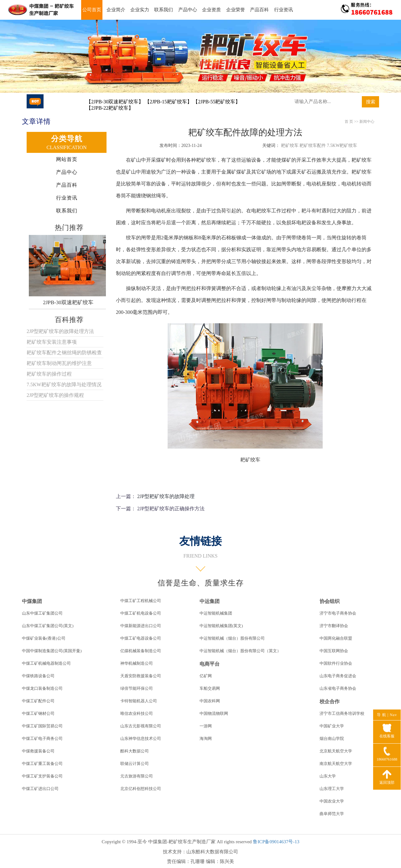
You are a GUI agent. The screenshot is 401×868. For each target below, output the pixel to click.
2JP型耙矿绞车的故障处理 (166, 496)
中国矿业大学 (332, 726)
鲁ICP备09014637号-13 (276, 842)
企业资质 (211, 10)
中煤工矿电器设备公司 (141, 638)
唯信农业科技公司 (137, 713)
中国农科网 (210, 701)
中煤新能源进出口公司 (141, 626)
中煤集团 (32, 601)
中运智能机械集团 (216, 613)
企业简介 (116, 10)
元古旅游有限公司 (137, 776)
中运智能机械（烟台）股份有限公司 (232, 638)
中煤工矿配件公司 (38, 701)
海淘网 (206, 738)
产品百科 (259, 10)
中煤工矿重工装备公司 (42, 764)
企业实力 (140, 10)
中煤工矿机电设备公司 (141, 613)
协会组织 (330, 601)
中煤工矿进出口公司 (40, 789)
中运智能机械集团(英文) (221, 626)
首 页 (349, 122)
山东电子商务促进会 (338, 676)
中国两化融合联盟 (336, 638)
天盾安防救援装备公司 (141, 676)
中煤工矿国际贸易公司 (42, 726)
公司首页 (92, 10)
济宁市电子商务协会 (338, 613)
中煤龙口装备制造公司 (42, 688)
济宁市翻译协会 (334, 626)
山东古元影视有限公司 (141, 726)
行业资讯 (284, 10)
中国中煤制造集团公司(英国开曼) (52, 651)
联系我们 (164, 10)
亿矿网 (206, 676)
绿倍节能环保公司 (137, 688)
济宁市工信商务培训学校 (342, 713)
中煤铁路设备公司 (38, 676)
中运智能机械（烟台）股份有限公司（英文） (240, 651)
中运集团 (210, 601)
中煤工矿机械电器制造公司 (46, 663)
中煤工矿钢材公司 (38, 713)
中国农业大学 (332, 801)
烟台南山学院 (332, 738)
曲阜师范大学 (332, 814)
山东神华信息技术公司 (141, 738)
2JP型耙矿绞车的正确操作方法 (171, 509)
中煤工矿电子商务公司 (42, 738)
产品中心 (188, 10)
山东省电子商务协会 (338, 688)
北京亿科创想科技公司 (141, 789)
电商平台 (210, 664)
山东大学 (328, 776)
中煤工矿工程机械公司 (141, 601)
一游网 (206, 726)
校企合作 (330, 702)
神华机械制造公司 (137, 663)
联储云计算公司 (135, 764)
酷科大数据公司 (135, 751)
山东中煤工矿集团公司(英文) (48, 626)
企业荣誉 (236, 10)
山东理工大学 (332, 789)
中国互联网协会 (334, 651)
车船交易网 (210, 688)
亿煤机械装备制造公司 (141, 651)
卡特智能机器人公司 (139, 701)
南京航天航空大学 (336, 764)
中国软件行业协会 (336, 663)
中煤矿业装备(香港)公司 (44, 638)
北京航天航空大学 (336, 751)
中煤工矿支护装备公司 (42, 776)
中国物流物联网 (214, 713)
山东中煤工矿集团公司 (42, 613)
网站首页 (67, 159)
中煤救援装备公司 (38, 751)
